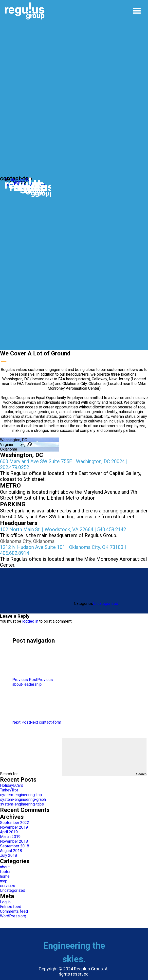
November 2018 (14, 841)
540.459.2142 (111, 529)
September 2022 (15, 823)
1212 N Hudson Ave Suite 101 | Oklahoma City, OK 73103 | (63, 547)
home (5, 876)
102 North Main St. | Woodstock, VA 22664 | (48, 529)
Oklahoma (9, 449)
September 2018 (15, 846)
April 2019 (9, 832)
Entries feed (11, 907)
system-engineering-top (21, 795)
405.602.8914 (15, 553)
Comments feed (14, 911)
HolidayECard (12, 785)
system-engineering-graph (23, 799)
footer (5, 872)
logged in (30, 621)
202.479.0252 (15, 467)
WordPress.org (13, 916)
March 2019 (10, 837)
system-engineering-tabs (22, 804)
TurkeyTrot (9, 790)
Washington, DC (14, 440)
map (4, 881)
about (5, 867)
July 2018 (9, 855)
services (8, 886)
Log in (5, 902)
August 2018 (11, 851)
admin (19, 182)
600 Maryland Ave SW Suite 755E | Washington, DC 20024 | (64, 461)
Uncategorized (106, 604)
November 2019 (14, 827)
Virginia (6, 445)
